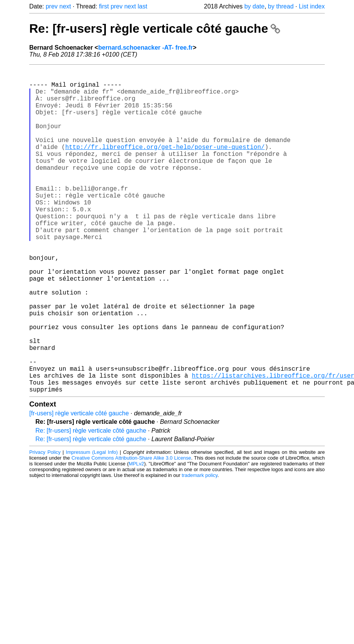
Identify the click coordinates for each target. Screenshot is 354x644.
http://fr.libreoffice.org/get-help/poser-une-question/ (165, 165)
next (65, 6)
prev (52, 6)
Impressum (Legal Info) (92, 524)
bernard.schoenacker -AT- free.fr (145, 48)
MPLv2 (137, 536)
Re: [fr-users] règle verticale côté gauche (155, 28)
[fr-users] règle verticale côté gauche (79, 486)
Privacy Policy (45, 524)
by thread (281, 6)
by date (254, 6)
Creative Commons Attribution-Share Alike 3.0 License (131, 530)
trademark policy (200, 548)
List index (312, 6)
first (104, 6)
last (143, 6)
